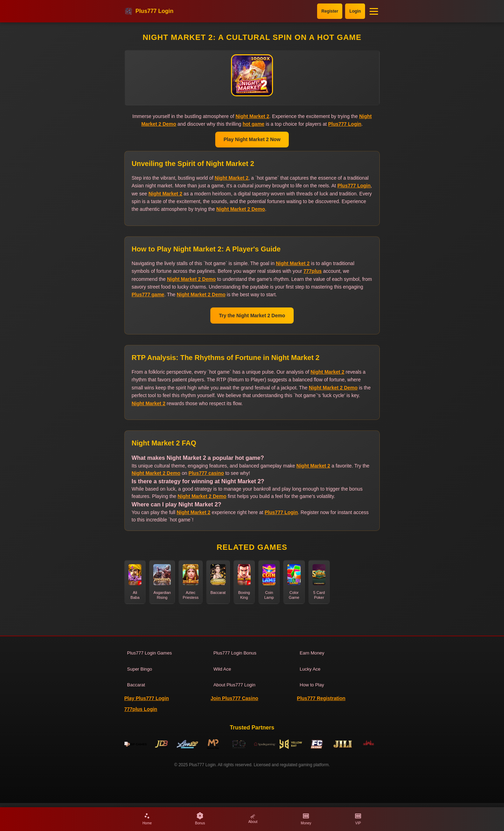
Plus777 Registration (321, 698)
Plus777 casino (206, 473)
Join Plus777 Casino (234, 698)
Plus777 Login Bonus (235, 653)
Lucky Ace (310, 669)
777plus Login (141, 709)
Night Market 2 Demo (241, 209)
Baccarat (136, 685)
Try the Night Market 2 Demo (252, 316)
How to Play (312, 685)
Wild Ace (222, 669)
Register (330, 11)
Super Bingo (140, 669)
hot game (253, 124)
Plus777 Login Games (149, 653)
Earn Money (312, 653)
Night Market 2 (252, 116)
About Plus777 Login (234, 685)
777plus (313, 271)
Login (355, 11)
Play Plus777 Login (147, 698)
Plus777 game (148, 295)
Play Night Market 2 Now (252, 139)
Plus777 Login (345, 124)
